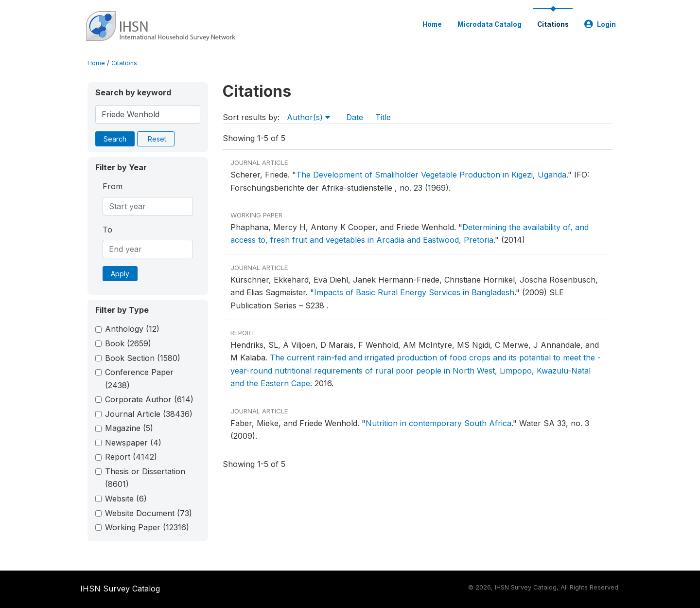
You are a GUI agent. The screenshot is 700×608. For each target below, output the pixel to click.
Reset (157, 139)
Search (115, 139)
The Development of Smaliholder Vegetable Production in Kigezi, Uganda (431, 175)
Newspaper (133, 443)
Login (600, 24)
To (107, 230)
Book (128, 343)
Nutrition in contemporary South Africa (438, 423)
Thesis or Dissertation (145, 478)
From (113, 186)
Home (432, 24)
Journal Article (149, 414)
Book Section (143, 358)
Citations (553, 24)
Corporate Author (149, 399)
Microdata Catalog (490, 24)
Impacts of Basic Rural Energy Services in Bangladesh (414, 292)
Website (126, 499)
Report (131, 457)
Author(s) (308, 117)
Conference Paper (139, 378)
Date (355, 117)
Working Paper (147, 527)
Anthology (132, 329)
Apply (120, 274)
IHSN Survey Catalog (120, 589)
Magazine (129, 428)
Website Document (149, 513)
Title (383, 117)
